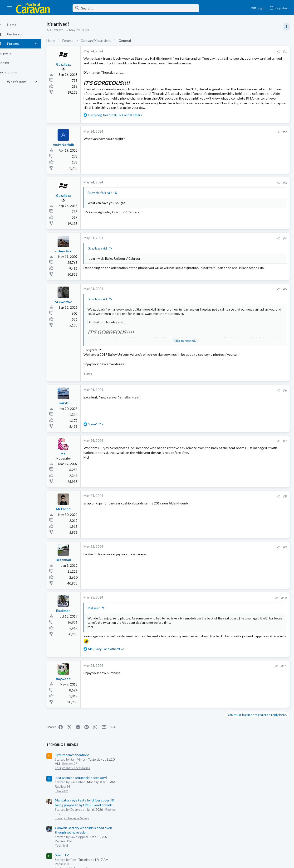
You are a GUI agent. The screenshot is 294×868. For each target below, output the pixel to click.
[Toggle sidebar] (286, 27)
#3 (208, 201)
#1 (208, 52)
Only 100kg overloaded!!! (245, 281)
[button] (10, 8)
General (232, 271)
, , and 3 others (123, 134)
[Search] (128, 8)
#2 (208, 151)
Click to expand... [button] (151, 360)
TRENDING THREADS (234, 48)
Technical (233, 149)
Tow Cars (233, 94)
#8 (208, 520)
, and (114, 677)
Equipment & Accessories (244, 72)
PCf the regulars (239, 299)
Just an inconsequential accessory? (253, 81)
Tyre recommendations (244, 59)
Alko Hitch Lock (238, 336)
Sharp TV (233, 159)
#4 (208, 257)
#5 (208, 308)
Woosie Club (236, 204)
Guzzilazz (65, 30)
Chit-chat (233, 195)
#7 (208, 465)
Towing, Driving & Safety (243, 122)
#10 (207, 622)
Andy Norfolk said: (109, 211)
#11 (207, 694)
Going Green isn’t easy (243, 181)
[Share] (202, 52)
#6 (208, 414)
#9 (208, 571)
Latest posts (229, 230)
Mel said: (102, 632)
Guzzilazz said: (106, 267)
